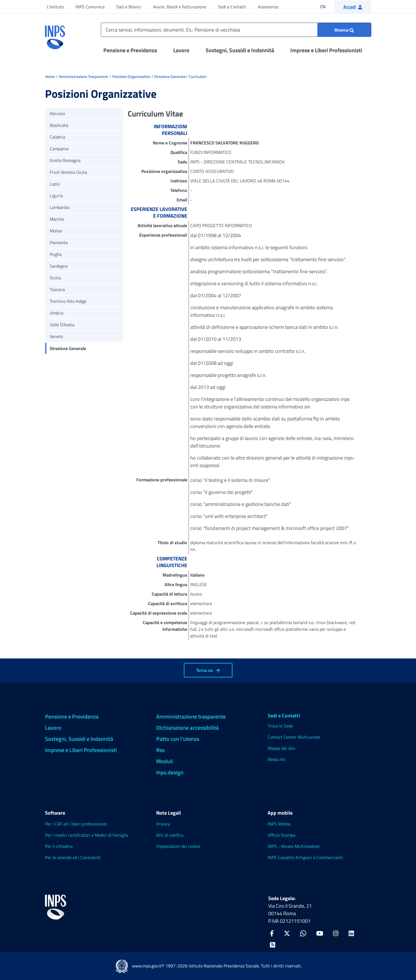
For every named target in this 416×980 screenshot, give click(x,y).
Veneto (56, 336)
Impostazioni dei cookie (178, 846)
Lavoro (181, 50)
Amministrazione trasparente (191, 716)
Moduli (165, 761)
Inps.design (170, 772)
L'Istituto (55, 7)
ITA (326, 7)
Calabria (57, 137)
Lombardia (60, 207)
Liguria (56, 196)
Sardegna (59, 266)
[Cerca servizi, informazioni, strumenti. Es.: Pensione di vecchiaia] (236, 30)
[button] (353, 7)
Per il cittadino (59, 846)
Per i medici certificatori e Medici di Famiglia (87, 835)
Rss (160, 750)
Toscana (57, 289)
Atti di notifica (170, 835)
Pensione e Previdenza (130, 50)
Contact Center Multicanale (294, 737)
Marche (57, 219)
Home (50, 76)
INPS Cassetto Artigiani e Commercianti (305, 857)
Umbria (57, 313)
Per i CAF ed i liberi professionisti (76, 824)
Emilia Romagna (65, 160)
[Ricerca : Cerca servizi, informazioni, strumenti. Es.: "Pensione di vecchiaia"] (344, 30)
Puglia (56, 254)
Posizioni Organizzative (131, 76)
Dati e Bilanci (129, 7)
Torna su (208, 670)
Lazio (55, 184)
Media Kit (277, 759)
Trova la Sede (280, 726)
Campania (59, 149)
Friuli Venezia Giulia (68, 172)
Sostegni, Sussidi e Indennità (240, 50)
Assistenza (268, 7)
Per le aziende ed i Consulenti (73, 857)
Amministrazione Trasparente (84, 76)
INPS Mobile (279, 824)
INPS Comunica (90, 7)
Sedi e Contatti (232, 7)
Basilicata (59, 125)
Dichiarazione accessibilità (187, 728)
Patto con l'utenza (178, 739)
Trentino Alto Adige (68, 301)
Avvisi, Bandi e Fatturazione (180, 7)
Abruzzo (57, 113)
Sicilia (55, 278)
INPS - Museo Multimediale (294, 846)
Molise (56, 231)
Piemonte (59, 242)
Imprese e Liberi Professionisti (326, 50)
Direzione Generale (170, 76)
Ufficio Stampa (281, 835)
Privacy (163, 824)
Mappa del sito (281, 748)
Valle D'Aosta (62, 325)
